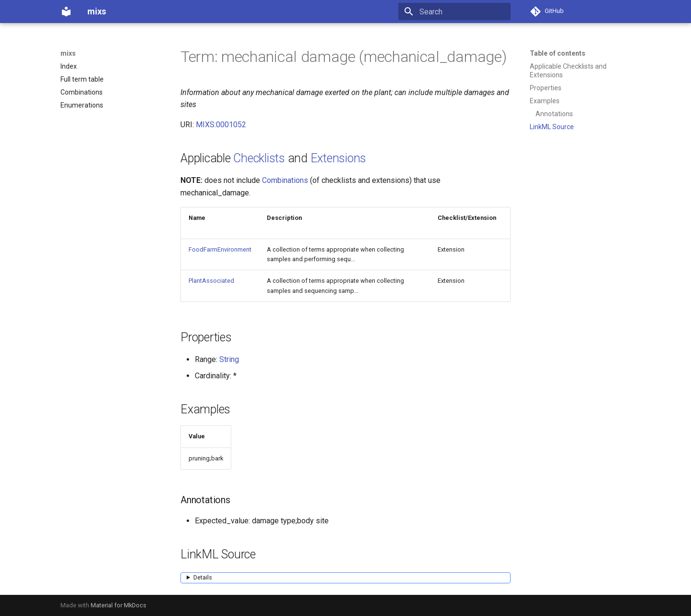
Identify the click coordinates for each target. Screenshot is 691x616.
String (229, 359)
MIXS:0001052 (221, 125)
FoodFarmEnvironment (220, 249)
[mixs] (66, 12)
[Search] (454, 12)
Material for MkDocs (119, 605)
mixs (68, 53)
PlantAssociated (211, 281)
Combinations (285, 180)
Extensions (339, 158)
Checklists (259, 158)
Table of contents (558, 53)
